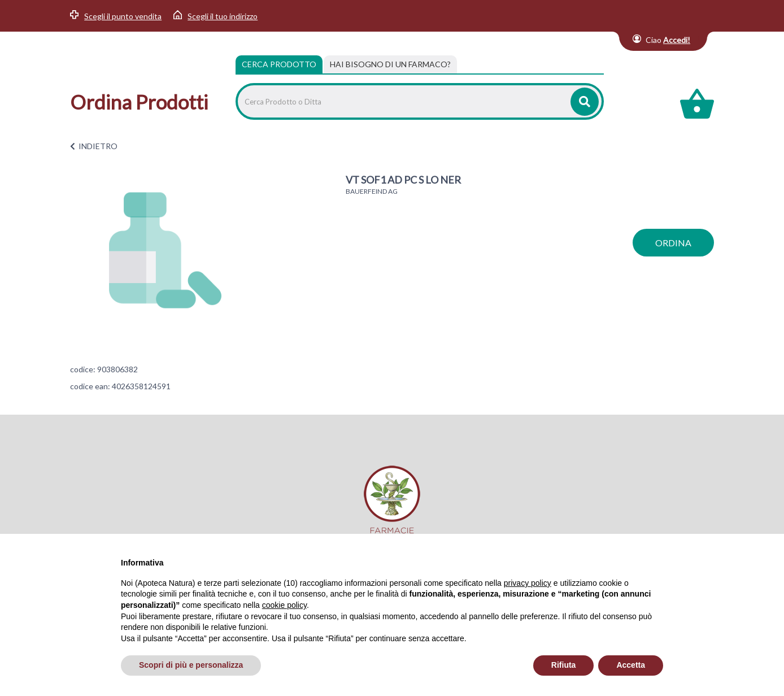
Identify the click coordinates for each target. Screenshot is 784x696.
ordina (673, 243)
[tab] (390, 64)
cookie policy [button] (284, 605)
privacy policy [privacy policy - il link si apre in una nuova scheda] (528, 583)
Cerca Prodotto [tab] (279, 64)
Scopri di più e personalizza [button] (191, 665)
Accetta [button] (631, 665)
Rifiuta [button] (564, 665)
